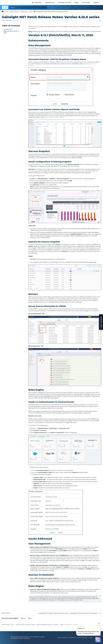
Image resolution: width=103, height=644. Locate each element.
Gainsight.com (50, 2)
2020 (31, 11)
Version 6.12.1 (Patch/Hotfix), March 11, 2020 (11, 31)
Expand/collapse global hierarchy (4, 12)
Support (96, 2)
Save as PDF (100, 21)
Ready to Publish (53, 625)
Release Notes (24, 11)
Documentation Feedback (67, 638)
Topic (12, 625)
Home (6, 11)
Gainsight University (64, 2)
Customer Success (14, 11)
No (31, 618)
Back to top (5, 613)
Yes (24, 618)
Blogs (76, 2)
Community (86, 2)
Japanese (37, 2)
